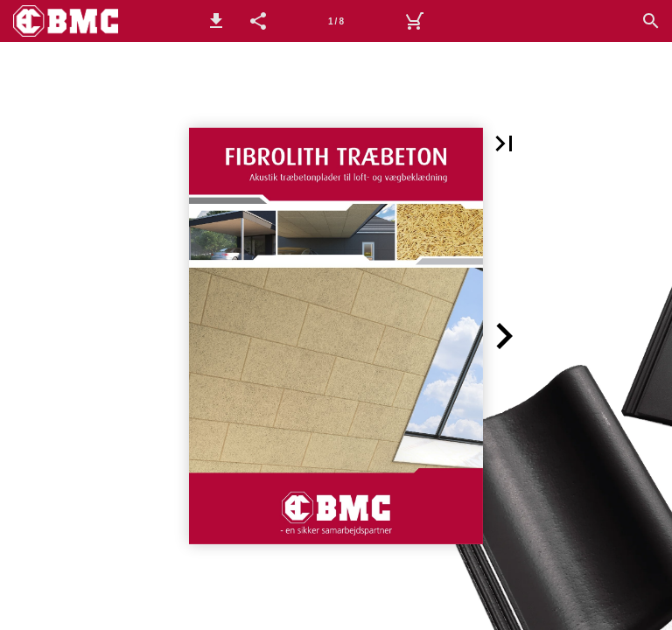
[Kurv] (414, 21)
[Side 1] (336, 21)
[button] (216, 21)
